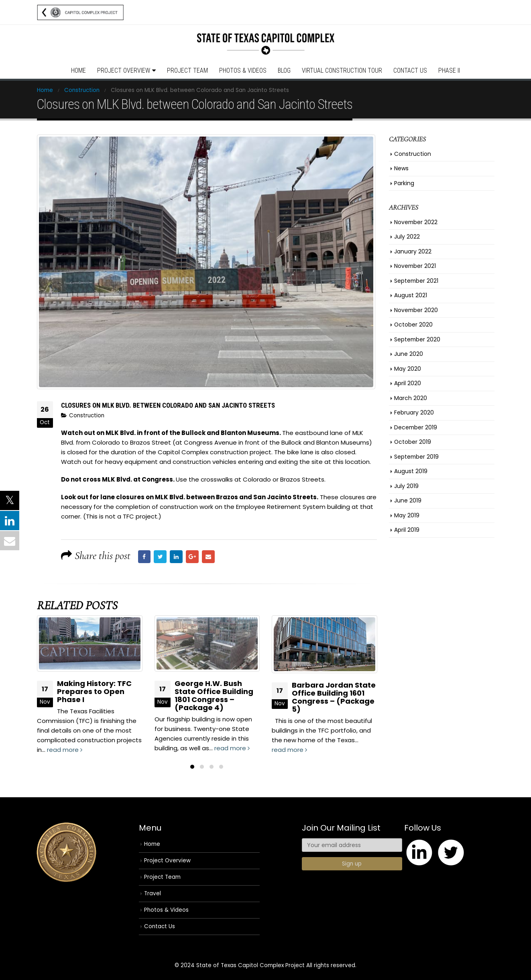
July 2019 (406, 486)
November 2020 (416, 310)
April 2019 (407, 530)
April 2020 (408, 383)
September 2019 (416, 457)
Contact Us (410, 70)
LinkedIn (176, 557)
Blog (284, 70)
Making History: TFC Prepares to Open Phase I (94, 691)
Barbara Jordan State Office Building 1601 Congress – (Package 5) (334, 697)
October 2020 (413, 325)
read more (65, 750)
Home (78, 70)
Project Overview (124, 70)
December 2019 (416, 427)
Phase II (449, 70)
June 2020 (409, 354)
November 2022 (416, 222)
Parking (404, 183)
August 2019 (411, 471)
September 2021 (416, 281)
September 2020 (417, 339)
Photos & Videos (243, 70)
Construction (87, 415)
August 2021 (411, 295)
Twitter (160, 557)
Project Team (187, 70)
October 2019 (413, 442)
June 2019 (408, 500)
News (401, 168)
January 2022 (413, 251)
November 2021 (415, 266)
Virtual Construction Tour (342, 70)
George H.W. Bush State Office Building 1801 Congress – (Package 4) (214, 695)
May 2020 (408, 369)
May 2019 (407, 515)
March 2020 (411, 398)
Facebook (144, 557)
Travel (153, 893)
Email (208, 557)
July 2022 (407, 237)
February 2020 (414, 412)
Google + (192, 557)
